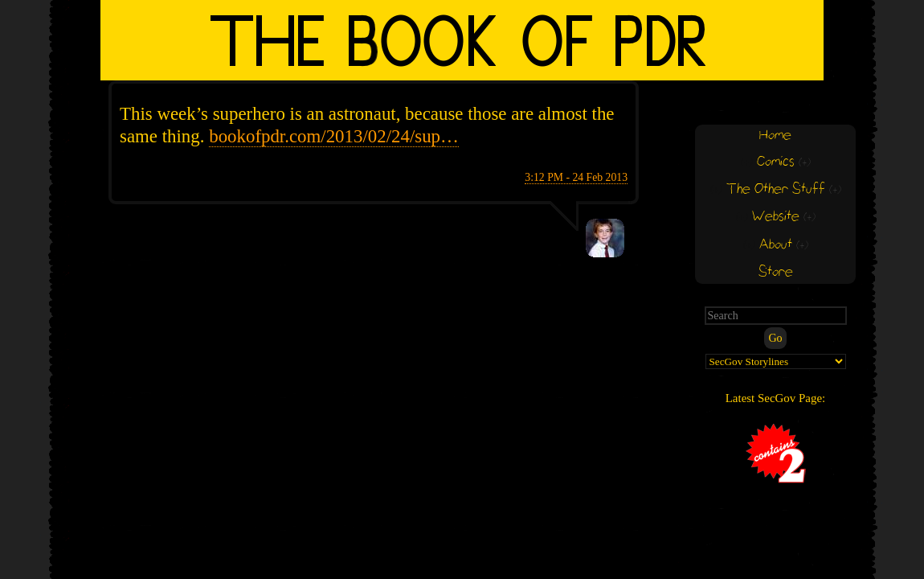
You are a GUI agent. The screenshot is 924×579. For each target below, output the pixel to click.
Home (775, 136)
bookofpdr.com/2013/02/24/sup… (334, 136)
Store (776, 272)
